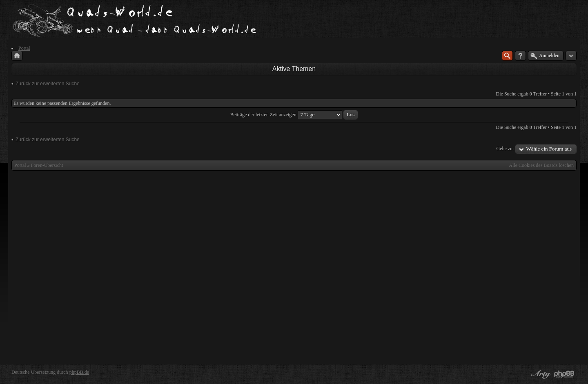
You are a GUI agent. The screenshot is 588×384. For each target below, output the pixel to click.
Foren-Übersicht (47, 165)
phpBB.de (79, 372)
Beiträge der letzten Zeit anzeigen (294, 115)
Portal (20, 165)
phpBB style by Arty (540, 374)
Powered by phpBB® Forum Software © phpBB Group (564, 374)
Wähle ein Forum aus (549, 149)
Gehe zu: (505, 149)
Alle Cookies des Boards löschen (541, 165)
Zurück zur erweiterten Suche (48, 84)
